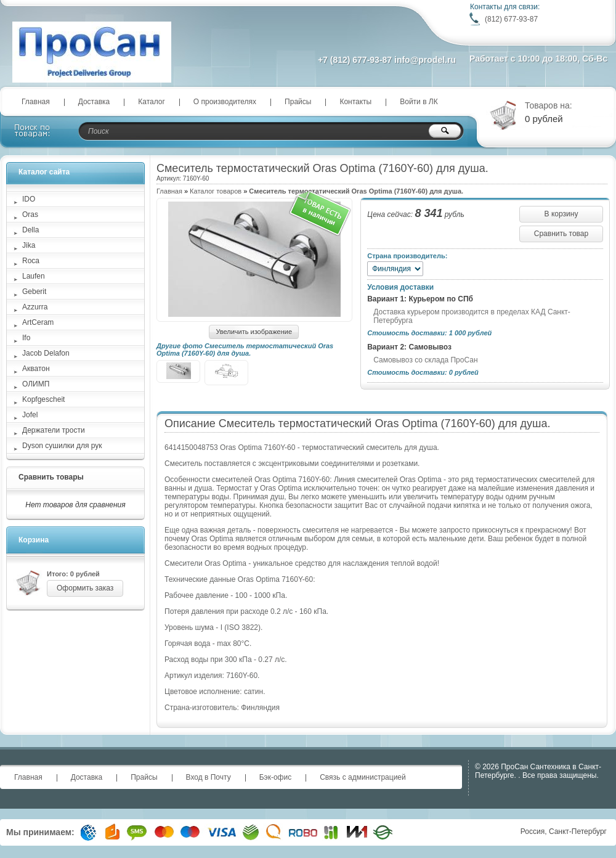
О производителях (225, 102)
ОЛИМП (36, 384)
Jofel (30, 415)
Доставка (94, 102)
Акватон (36, 369)
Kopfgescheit (43, 399)
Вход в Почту (209, 777)
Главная (36, 102)
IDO (29, 199)
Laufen (34, 276)
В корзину (561, 214)
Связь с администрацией (363, 777)
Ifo (26, 338)
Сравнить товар (561, 234)
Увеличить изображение (254, 332)
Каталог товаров (216, 191)
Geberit (34, 292)
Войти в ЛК (419, 102)
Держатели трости (54, 430)
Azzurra (35, 307)
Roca (31, 261)
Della (30, 230)
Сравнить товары (51, 477)
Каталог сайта (44, 172)
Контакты (355, 102)
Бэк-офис (276, 777)
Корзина (34, 540)
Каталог (152, 102)
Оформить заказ (85, 588)
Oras (30, 214)
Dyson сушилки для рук (62, 446)
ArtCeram (38, 322)
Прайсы (298, 102)
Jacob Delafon (46, 353)
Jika (29, 245)
